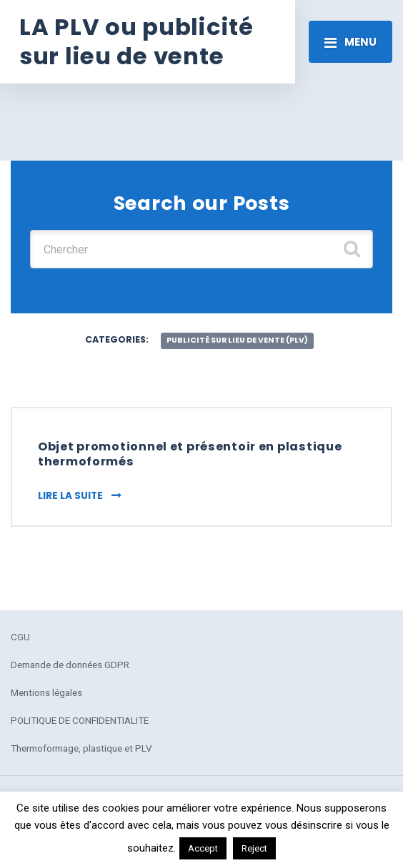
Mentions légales (46, 692)
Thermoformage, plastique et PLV (81, 748)
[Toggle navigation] (350, 41)
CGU (20, 637)
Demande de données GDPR (70, 665)
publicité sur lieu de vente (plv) (237, 340)
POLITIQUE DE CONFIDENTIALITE (80, 720)
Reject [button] (254, 848)
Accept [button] (203, 848)
